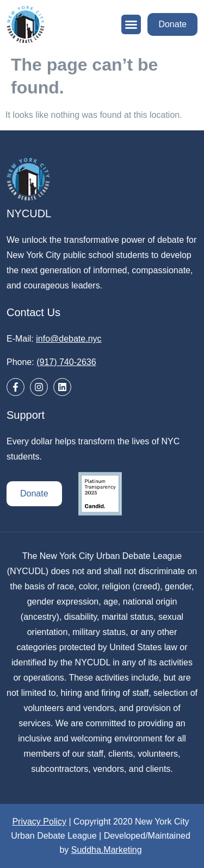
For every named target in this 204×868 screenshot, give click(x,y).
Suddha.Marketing (107, 850)
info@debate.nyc (69, 339)
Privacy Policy (39, 822)
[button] (131, 24)
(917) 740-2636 (66, 362)
